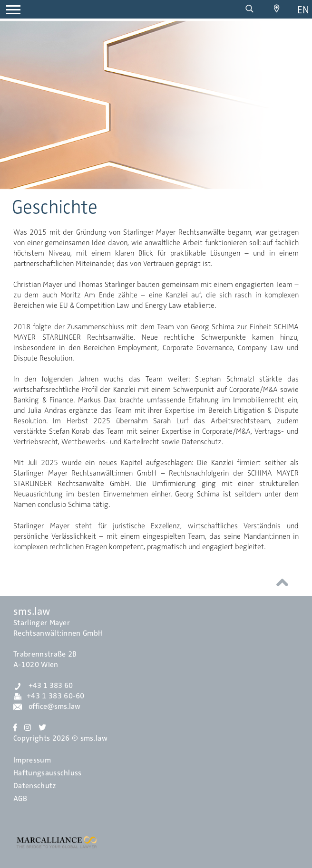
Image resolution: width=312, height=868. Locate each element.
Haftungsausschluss (48, 773)
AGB (20, 799)
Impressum (32, 760)
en (303, 10)
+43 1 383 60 (43, 686)
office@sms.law (47, 706)
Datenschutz (35, 786)
